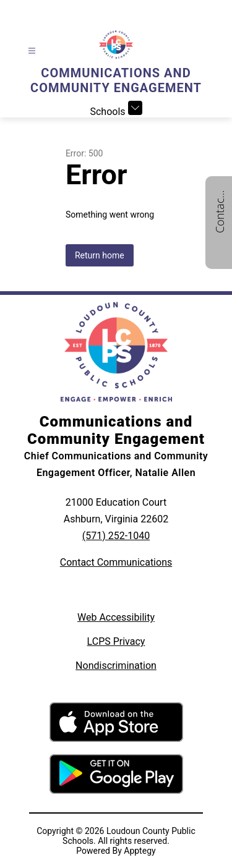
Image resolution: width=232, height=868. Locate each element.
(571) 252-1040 (116, 536)
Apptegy (140, 851)
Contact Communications (116, 562)
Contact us (220, 211)
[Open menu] (32, 51)
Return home (100, 255)
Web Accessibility (116, 617)
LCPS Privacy (116, 641)
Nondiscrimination (116, 666)
